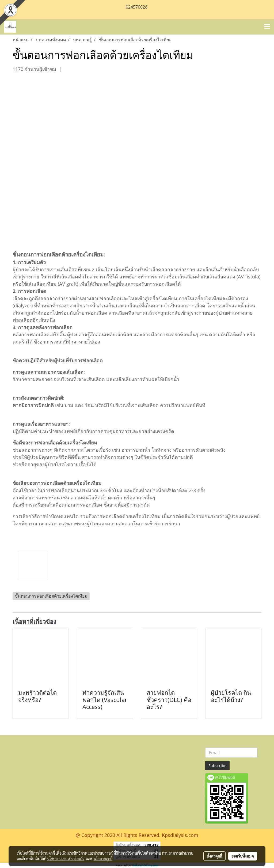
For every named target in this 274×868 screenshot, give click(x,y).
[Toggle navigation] (267, 27)
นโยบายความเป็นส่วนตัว (66, 859)
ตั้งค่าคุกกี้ (214, 856)
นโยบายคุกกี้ (103, 859)
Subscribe (217, 766)
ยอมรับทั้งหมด (243, 856)
